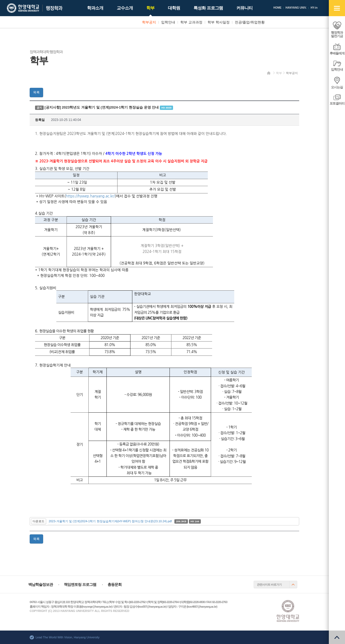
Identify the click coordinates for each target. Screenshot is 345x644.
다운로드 (39, 521)
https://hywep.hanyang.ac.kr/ (90, 196)
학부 (279, 73)
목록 (36, 92)
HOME (277, 8)
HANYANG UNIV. (296, 8)
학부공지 (292, 73)
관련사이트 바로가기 (269, 584)
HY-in (314, 8)
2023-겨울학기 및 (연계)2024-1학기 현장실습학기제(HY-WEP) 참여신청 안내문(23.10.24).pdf (110, 521)
